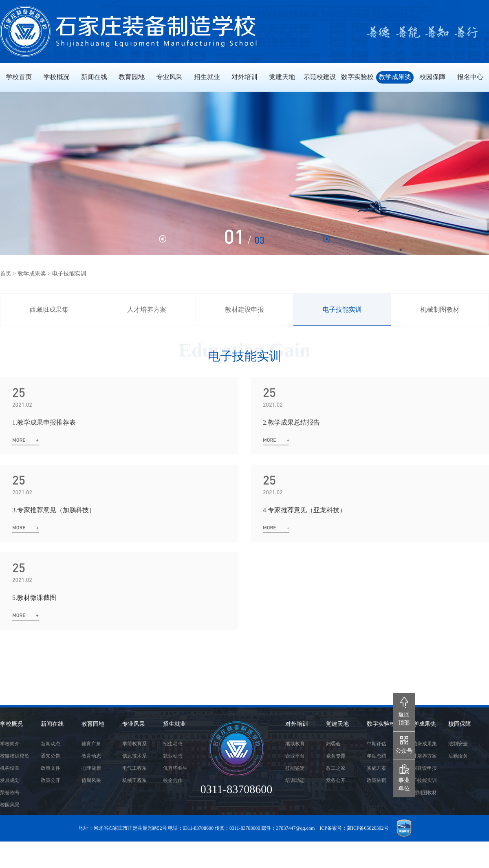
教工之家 (336, 768)
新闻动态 (51, 744)
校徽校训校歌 (15, 756)
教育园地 (93, 724)
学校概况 (11, 724)
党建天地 (337, 724)
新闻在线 (52, 724)
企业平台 (295, 756)
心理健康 (91, 768)
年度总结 (377, 756)
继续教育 (295, 744)
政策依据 (377, 780)
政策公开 (51, 780)
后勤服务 (458, 756)
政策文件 (51, 768)
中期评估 (377, 744)
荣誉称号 (10, 793)
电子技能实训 (342, 310)
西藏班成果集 (49, 310)
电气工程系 (134, 768)
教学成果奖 (32, 274)
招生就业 (174, 724)
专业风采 (134, 724)
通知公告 (51, 756)
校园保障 (460, 724)
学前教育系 (134, 744)
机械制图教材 (440, 310)
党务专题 (336, 756)
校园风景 (10, 805)
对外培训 (297, 724)
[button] (304, 239)
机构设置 (10, 768)
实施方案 (377, 768)
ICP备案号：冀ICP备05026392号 (354, 828)
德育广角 (91, 744)
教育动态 (91, 756)
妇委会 (333, 744)
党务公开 (336, 780)
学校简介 (10, 744)
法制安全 (458, 744)
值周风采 (91, 780)
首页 (6, 274)
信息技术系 (134, 756)
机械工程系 (134, 780)
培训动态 (295, 780)
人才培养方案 (147, 310)
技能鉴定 (295, 768)
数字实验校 (381, 724)
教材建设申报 (244, 310)
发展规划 (10, 780)
